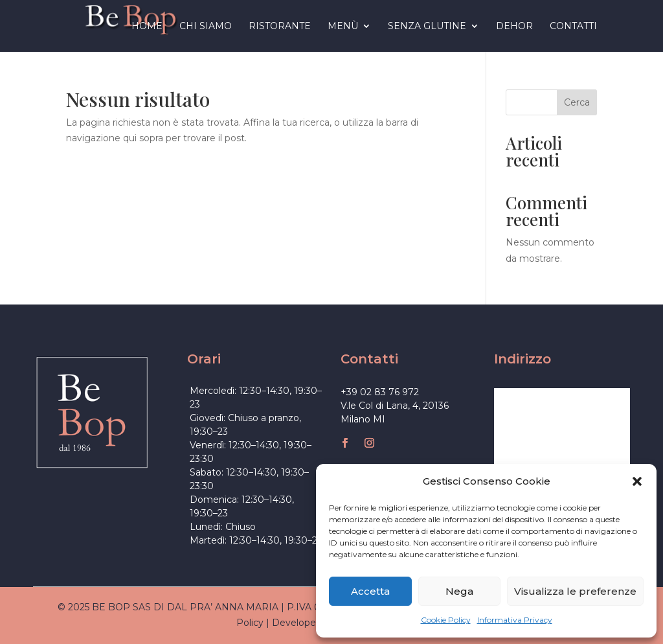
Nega (459, 591)
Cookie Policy (446, 620)
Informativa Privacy (515, 620)
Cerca (577, 102)
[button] (637, 481)
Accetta (370, 591)
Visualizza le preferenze (575, 591)
